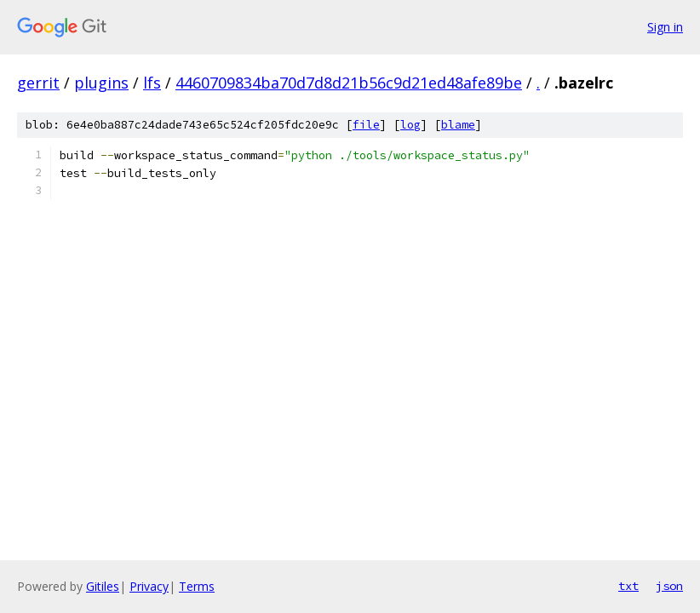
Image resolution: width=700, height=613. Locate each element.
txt (628, 586)
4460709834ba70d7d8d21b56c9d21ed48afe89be (349, 83)
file (366, 125)
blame (458, 125)
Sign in (665, 27)
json (669, 586)
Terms (197, 586)
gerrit (38, 83)
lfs (152, 83)
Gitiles (103, 586)
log (410, 125)
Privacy (149, 586)
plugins (101, 83)
